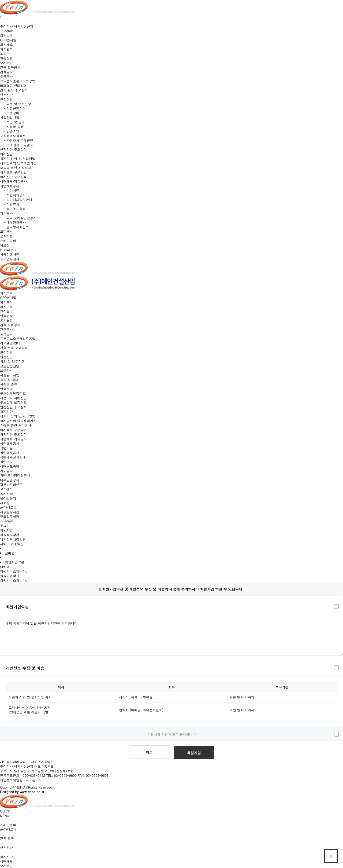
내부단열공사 (10, 480)
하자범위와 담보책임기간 (18, 163)
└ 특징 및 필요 (12, 122)
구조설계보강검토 (13, 136)
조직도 (5, 54)
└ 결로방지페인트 (14, 227)
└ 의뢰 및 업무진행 (16, 104)
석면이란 (6, 448)
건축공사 (6, 72)
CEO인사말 (8, 40)
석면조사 (6, 462)
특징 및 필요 (9, 380)
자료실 (5, 245)
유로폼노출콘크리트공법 (18, 81)
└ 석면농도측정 (13, 209)
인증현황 (6, 58)
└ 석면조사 (10, 204)
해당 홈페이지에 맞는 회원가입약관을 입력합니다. (171, 635)
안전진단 (6, 99)
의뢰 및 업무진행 (12, 361)
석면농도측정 (10, 466)
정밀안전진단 (10, 366)
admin (7, 31)
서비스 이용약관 (12, 544)
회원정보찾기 (10, 535)
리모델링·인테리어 (13, 85)
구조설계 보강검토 (13, 402)
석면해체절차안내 (13, 457)
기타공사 (6, 213)
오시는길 (6, 63)
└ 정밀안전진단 (13, 108)
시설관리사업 (10, 117)
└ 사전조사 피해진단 (17, 140)
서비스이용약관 (42, 762)
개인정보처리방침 (13, 539)
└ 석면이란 (10, 190)
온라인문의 (8, 241)
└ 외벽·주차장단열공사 (18, 218)
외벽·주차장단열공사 (15, 475)
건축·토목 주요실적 (14, 90)
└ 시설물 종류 (12, 127)
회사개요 (6, 44)
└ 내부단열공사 (13, 222)
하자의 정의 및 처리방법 (18, 158)
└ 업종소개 (10, 131)
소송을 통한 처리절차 (16, 168)
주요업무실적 (10, 259)
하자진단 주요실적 (13, 177)
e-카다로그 (8, 250)
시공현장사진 (10, 254)
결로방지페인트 (11, 484)
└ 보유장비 (10, 113)
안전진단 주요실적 (13, 149)
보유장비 (6, 370)
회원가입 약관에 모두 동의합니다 (171, 734)
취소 (149, 752)
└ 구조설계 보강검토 (17, 145)
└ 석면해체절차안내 (16, 199)
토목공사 (6, 76)
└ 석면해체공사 (13, 195)
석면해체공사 (10, 186)
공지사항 (6, 236)
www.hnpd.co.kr (32, 792)
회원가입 (6, 530)
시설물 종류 (9, 384)
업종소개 (6, 389)
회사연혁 (6, 49)
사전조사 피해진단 (13, 398)
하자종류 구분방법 (13, 172)
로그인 (5, 525)
